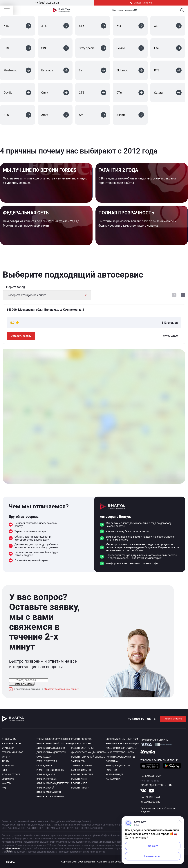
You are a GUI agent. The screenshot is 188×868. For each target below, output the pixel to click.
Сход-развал (44, 757)
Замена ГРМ (78, 761)
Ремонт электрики (82, 748)
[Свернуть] (180, 821)
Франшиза (8, 748)
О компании (9, 739)
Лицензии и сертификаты (121, 748)
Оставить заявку (21, 336)
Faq (4, 788)
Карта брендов (115, 775)
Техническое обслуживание (54, 739)
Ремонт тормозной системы (54, 744)
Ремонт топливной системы (88, 757)
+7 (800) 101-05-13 (142, 719)
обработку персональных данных (61, 689)
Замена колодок (47, 779)
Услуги (6, 757)
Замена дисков (46, 775)
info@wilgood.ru (150, 802)
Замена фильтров (82, 770)
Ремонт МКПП (79, 783)
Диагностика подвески (51, 748)
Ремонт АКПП (79, 779)
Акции (6, 761)
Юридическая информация (122, 744)
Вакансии (8, 766)
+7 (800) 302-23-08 (47, 3)
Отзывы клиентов (12, 752)
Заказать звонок (141, 3)
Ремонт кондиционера (50, 770)
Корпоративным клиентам (122, 739)
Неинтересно (153, 856)
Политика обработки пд (120, 757)
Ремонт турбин (80, 788)
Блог (5, 770)
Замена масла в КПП (49, 792)
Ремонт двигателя (82, 775)
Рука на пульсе (11, 775)
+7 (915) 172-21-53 (150, 781)
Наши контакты (11, 744)
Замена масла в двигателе (53, 783)
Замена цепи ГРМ (81, 766)
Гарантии (111, 770)
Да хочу (153, 846)
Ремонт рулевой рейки (50, 797)
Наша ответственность (120, 752)
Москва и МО (131, 10)
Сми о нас (8, 779)
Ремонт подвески (82, 739)
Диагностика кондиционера (88, 752)
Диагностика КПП (82, 744)
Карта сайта (113, 779)
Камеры (7, 783)
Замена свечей (45, 788)
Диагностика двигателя (51, 752)
